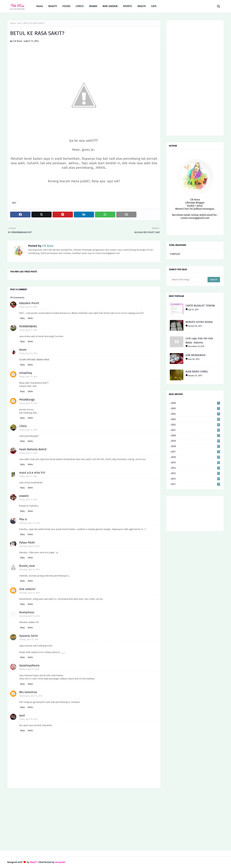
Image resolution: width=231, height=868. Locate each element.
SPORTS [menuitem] (127, 6)
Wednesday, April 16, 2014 (31, 696)
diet (20, 23)
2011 (196, 484)
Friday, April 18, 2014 (28, 719)
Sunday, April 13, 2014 (29, 640)
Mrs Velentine (28, 692)
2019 (196, 441)
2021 (196, 430)
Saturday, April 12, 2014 (30, 523)
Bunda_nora (27, 566)
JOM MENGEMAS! (196, 355)
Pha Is (23, 519)
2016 (196, 457)
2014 (196, 468)
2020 (196, 435)
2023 (196, 419)
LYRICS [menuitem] (80, 6)
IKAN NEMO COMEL (197, 372)
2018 (196, 446)
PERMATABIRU (28, 326)
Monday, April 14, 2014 (29, 669)
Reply (22, 318)
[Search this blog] (189, 280)
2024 (196, 414)
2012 (196, 479)
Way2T (33, 862)
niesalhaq (26, 373)
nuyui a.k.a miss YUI (32, 473)
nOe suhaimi (27, 589)
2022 (196, 425)
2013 (196, 473)
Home (13, 23)
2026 (196, 403)
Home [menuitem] (40, 6)
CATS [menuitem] (154, 6)
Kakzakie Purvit (29, 303)
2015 (196, 462)
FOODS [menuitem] (66, 6)
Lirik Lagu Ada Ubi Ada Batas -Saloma (199, 340)
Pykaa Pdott (27, 543)
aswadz (24, 496)
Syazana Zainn (29, 636)
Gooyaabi (60, 862)
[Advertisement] (84, 820)
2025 (196, 408)
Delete (30, 318)
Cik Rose (18, 41)
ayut (22, 715)
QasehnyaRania (29, 665)
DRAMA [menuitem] (93, 6)
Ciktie (23, 426)
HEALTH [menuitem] (141, 6)
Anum (23, 350)
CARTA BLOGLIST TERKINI (200, 306)
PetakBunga (27, 400)
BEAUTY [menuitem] (53, 6)
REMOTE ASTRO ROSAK (199, 322)
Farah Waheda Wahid (33, 449)
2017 (196, 452)
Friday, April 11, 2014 (28, 307)
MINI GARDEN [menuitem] (110, 6)
